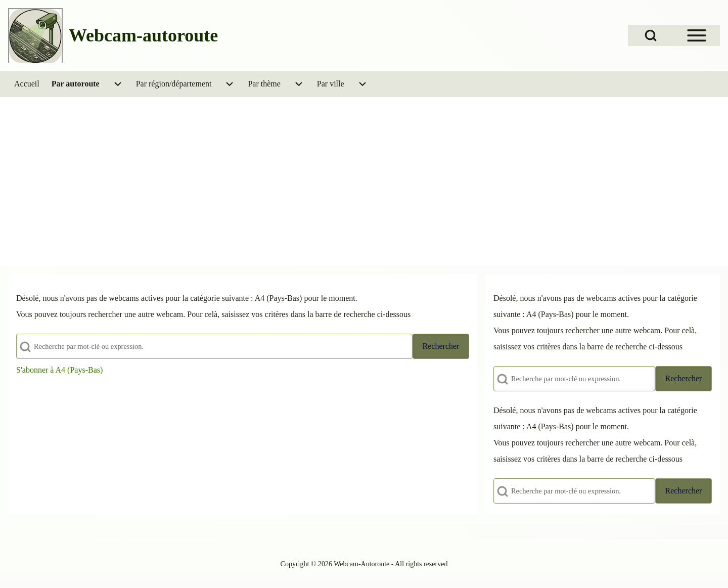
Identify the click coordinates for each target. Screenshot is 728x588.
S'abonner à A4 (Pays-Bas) (59, 370)
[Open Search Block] (651, 35)
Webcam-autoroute (143, 35)
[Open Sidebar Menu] (697, 35)
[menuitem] (27, 84)
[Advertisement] (364, 173)
